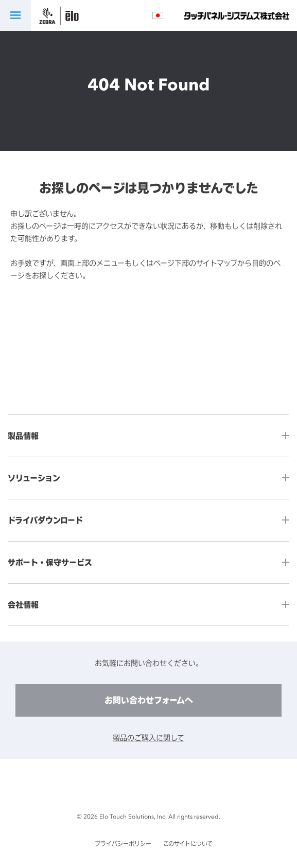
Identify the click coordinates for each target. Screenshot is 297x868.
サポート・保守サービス (50, 562)
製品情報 (23, 436)
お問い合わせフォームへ (149, 700)
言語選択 (158, 15)
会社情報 (23, 605)
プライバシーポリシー (123, 844)
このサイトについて (188, 844)
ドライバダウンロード (45, 520)
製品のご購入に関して (148, 737)
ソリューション (34, 478)
